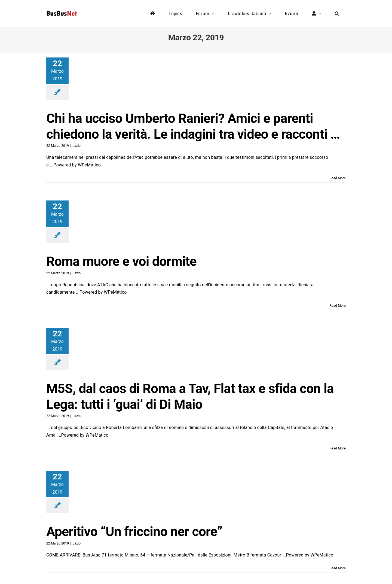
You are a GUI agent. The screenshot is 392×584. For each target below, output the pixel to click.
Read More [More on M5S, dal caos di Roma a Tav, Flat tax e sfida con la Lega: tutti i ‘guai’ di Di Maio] (338, 448)
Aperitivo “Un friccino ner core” (134, 532)
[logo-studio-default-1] (62, 12)
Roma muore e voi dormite (121, 261)
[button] (337, 14)
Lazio (76, 146)
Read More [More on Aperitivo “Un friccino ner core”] (338, 568)
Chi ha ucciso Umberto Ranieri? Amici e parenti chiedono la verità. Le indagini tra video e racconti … (193, 126)
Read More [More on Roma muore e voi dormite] (338, 306)
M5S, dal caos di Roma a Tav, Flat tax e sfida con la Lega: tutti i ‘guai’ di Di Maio (190, 396)
